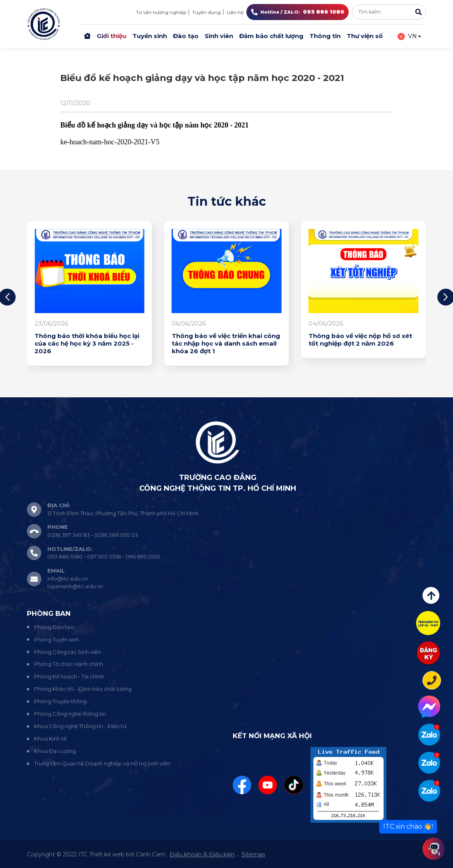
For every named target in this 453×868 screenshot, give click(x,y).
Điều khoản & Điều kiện (202, 854)
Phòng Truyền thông (60, 701)
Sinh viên (219, 36)
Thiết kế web (107, 854)
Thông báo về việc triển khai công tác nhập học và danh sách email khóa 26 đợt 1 (226, 344)
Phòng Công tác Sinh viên (68, 652)
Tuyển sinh (150, 36)
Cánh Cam (151, 854)
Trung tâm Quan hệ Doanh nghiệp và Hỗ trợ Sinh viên (102, 763)
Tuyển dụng (206, 12)
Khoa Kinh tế (50, 739)
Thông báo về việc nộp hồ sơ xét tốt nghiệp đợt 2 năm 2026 (360, 340)
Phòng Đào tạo (54, 627)
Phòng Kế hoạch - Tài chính (69, 676)
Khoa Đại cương (55, 751)
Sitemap (253, 854)
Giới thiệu (112, 36)
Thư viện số (365, 36)
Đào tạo (186, 36)
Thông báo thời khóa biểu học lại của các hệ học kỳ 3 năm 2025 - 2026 (87, 344)
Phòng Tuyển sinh (57, 639)
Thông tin (325, 36)
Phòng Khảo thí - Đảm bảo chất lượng (83, 689)
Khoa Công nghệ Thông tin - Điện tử (80, 726)
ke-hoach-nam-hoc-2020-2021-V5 (110, 142)
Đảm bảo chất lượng (271, 36)
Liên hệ (235, 12)
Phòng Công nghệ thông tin (70, 714)
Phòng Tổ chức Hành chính (69, 664)
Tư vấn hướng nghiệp (161, 12)
